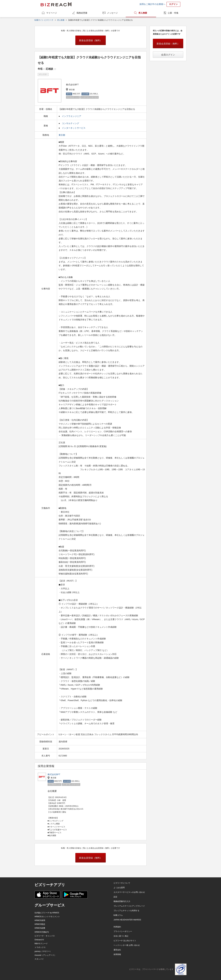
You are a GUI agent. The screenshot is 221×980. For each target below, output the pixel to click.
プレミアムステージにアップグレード (129, 906)
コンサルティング (70, 123)
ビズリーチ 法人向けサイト (125, 941)
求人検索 (143, 13)
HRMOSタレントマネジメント (47, 917)
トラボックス (40, 947)
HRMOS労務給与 (42, 932)
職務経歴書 (82, 13)
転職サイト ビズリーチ (44, 20)
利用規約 (117, 927)
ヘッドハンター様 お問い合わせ (127, 945)
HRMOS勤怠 (40, 924)
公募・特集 (173, 13)
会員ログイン (168, 55)
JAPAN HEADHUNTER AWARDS (127, 920)
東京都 (62, 135)
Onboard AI (39, 940)
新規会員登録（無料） (91, 40)
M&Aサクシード (41, 944)
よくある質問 (119, 888)
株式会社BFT (54, 774)
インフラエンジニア (72, 116)
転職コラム (118, 915)
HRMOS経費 (40, 928)
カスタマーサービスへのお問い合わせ (129, 892)
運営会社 (117, 950)
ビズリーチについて (122, 883)
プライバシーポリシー (123, 931)
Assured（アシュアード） (45, 955)
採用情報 (117, 954)
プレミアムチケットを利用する (126, 911)
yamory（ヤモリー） (43, 951)
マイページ (52, 13)
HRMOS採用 (40, 920)
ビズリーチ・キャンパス (45, 936)
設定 (115, 897)
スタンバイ (39, 959)
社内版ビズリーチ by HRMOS (47, 913)
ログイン (173, 4)
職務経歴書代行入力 (122, 901)
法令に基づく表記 (121, 936)
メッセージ (112, 13)
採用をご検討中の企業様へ (152, 4)
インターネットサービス (74, 128)
